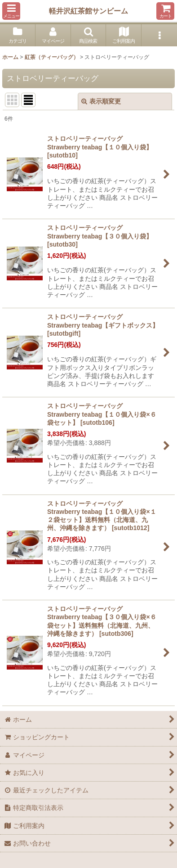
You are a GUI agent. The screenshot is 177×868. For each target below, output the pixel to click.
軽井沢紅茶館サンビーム (88, 11)
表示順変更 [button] (101, 101)
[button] (11, 11)
